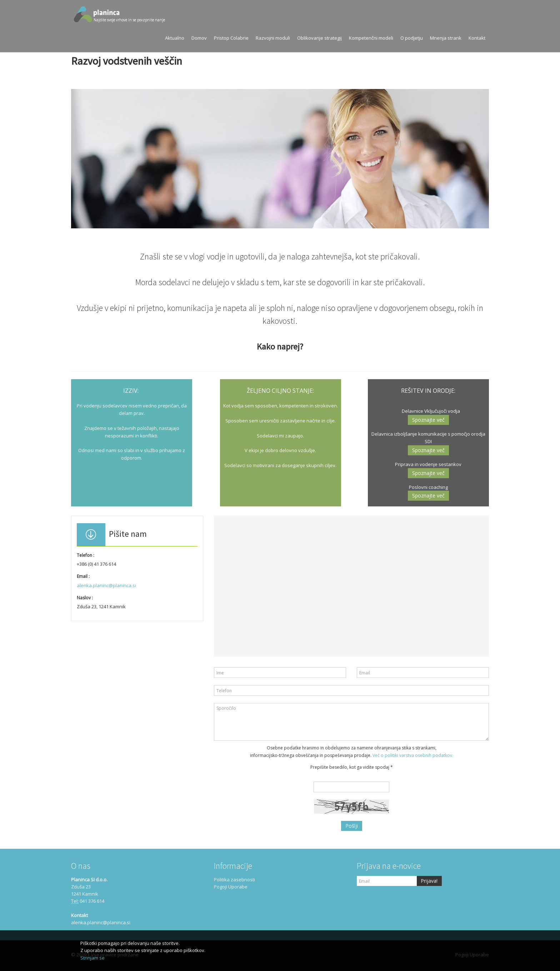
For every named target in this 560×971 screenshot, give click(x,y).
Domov (199, 38)
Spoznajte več (428, 420)
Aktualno (175, 38)
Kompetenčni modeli (371, 38)
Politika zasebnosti (234, 880)
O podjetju (412, 38)
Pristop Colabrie (231, 38)
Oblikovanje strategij (319, 38)
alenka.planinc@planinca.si (106, 585)
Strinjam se (92, 958)
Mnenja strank (446, 38)
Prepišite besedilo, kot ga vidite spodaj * (352, 767)
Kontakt (477, 38)
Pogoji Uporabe (231, 887)
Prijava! (429, 881)
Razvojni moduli (273, 38)
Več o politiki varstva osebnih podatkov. (413, 755)
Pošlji (352, 826)
